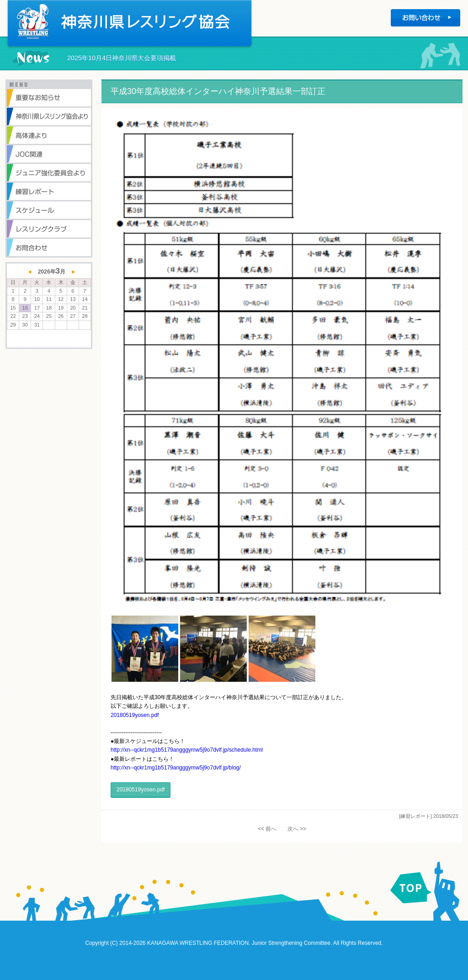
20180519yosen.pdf (135, 715)
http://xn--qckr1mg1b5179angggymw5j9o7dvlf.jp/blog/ (176, 768)
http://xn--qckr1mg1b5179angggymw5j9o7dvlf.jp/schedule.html (187, 750)
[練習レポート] (415, 816)
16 (25, 308)
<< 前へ (267, 829)
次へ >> (297, 829)
